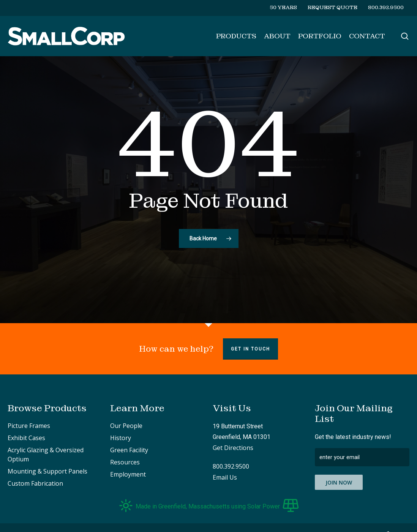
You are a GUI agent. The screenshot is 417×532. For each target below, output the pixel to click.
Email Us (225, 477)
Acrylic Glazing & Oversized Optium (46, 455)
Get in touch (250, 349)
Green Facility (129, 450)
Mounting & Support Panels (47, 471)
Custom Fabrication (35, 483)
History (121, 438)
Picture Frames (29, 426)
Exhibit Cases (26, 438)
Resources (125, 462)
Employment (128, 474)
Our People (126, 426)
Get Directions (233, 448)
